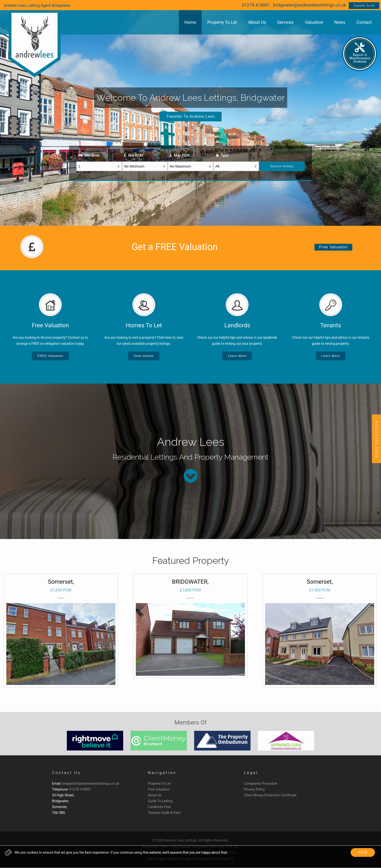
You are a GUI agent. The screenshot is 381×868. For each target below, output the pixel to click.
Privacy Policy (254, 789)
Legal (251, 773)
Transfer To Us (364, 6)
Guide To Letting (160, 801)
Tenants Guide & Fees (164, 813)
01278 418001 (256, 5)
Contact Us (66, 773)
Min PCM (134, 155)
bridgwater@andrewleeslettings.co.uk (309, 5)
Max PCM (180, 155)
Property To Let (160, 784)
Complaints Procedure (261, 784)
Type (222, 155)
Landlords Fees (160, 807)
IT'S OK (363, 852)
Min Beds (89, 155)
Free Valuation (333, 247)
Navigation (162, 773)
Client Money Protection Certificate (270, 795)
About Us (155, 795)
